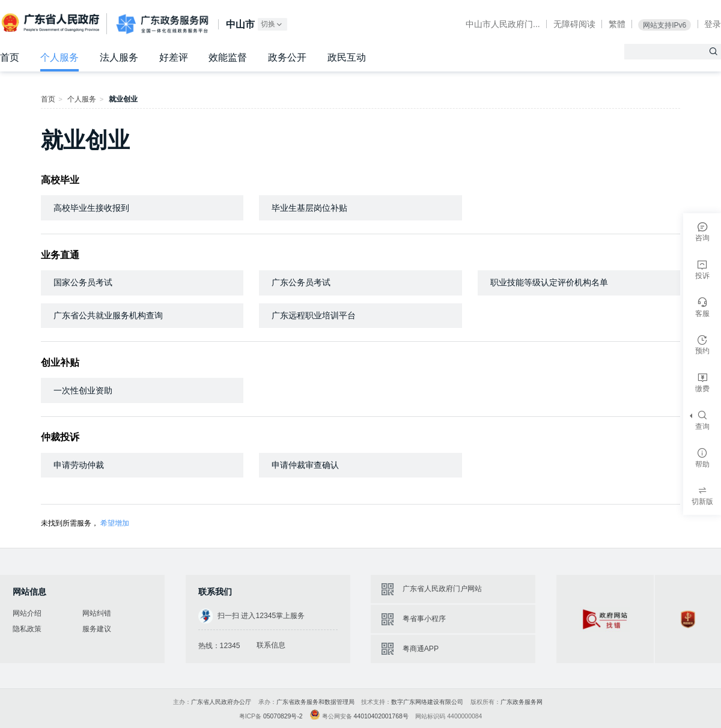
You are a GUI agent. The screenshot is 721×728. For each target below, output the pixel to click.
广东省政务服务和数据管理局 (315, 702)
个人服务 (59, 57)
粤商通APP (421, 649)
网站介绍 (27, 613)
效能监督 (228, 57)
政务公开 (287, 57)
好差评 (174, 57)
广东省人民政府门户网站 (442, 589)
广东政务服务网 (162, 24)
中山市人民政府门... (503, 24)
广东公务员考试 (301, 282)
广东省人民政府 (52, 23)
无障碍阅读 (574, 24)
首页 (10, 57)
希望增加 (115, 523)
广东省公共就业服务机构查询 (108, 315)
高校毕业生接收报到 (91, 208)
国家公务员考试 (83, 282)
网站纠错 (97, 613)
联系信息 (271, 645)
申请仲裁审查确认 (305, 465)
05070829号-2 (283, 716)
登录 (713, 24)
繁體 (617, 24)
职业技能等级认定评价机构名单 (549, 282)
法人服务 (119, 57)
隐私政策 (27, 629)
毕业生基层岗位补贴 (309, 208)
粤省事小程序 (424, 619)
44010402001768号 (381, 716)
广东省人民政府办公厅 (221, 702)
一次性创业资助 (83, 390)
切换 (272, 24)
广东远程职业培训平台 (314, 315)
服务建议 (97, 629)
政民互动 (347, 57)
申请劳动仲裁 (79, 465)
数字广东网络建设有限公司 (427, 702)
